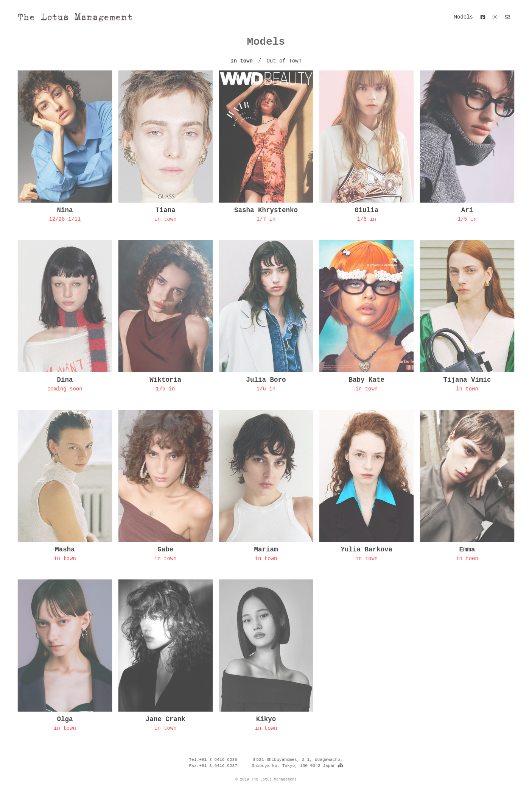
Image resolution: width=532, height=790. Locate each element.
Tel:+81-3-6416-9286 (213, 760)
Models (464, 17)
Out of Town (284, 61)
